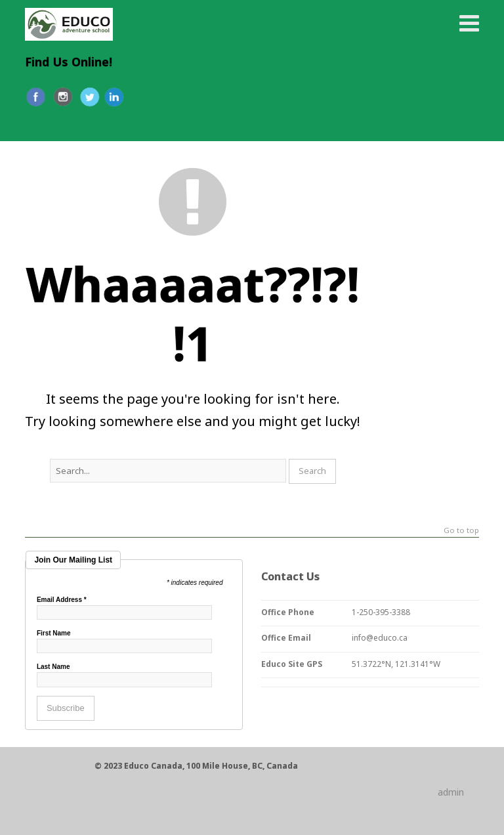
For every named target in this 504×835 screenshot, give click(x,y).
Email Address (62, 600)
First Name (54, 633)
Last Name (53, 667)
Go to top (461, 531)
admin (451, 792)
